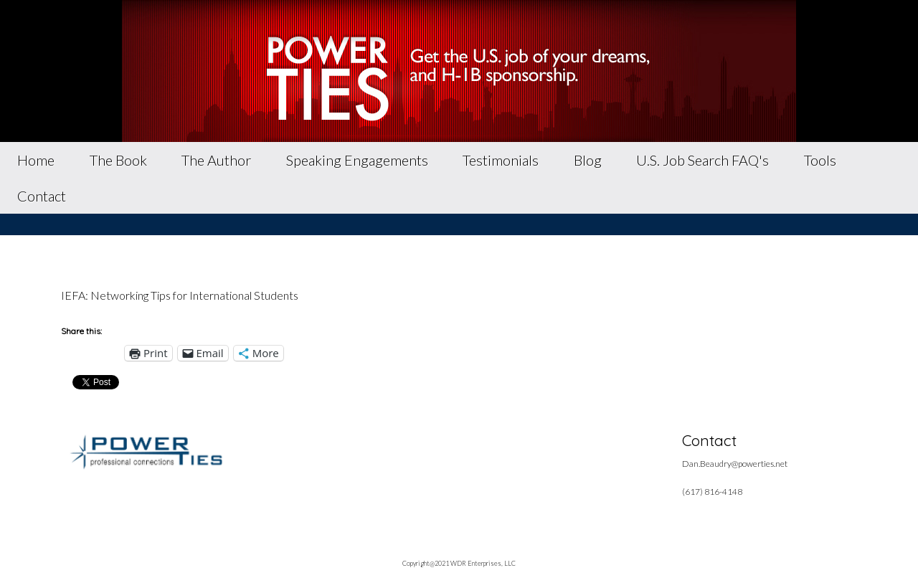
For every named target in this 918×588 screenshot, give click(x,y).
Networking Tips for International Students (194, 295)
